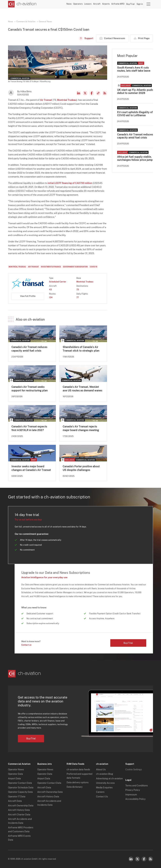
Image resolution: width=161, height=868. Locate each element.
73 (78, 290)
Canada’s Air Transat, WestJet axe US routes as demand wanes (82, 389)
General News (45, 22)
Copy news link (98, 93)
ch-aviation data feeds (78, 769)
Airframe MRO (118, 4)
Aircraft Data (15, 801)
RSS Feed (105, 93)
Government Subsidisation (75, 267)
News (69, 4)
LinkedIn (79, 93)
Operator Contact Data (20, 783)
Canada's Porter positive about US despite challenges (81, 468)
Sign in (140, 4)
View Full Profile (28, 296)
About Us (101, 769)
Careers (100, 792)
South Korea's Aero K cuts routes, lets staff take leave (134, 69)
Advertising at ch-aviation (109, 779)
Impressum (131, 795)
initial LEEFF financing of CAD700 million (70, 183)
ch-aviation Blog (105, 774)
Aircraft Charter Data (19, 815)
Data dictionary (75, 787)
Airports (106, 4)
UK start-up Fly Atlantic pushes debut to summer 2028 (136, 91)
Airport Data (14, 779)
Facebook (92, 93)
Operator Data (15, 774)
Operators (78, 4)
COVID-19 (93, 267)
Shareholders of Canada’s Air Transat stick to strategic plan (81, 349)
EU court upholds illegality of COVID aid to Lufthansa (135, 114)
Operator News (16, 769)
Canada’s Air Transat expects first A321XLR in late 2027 (29, 428)
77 (78, 297)
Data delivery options (78, 782)
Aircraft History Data (19, 810)
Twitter (137, 859)
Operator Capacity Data (20, 792)
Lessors (88, 4)
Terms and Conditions (137, 786)
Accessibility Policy (135, 799)
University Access (105, 783)
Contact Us (102, 797)
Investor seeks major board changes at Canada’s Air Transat (31, 468)
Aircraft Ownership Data (21, 806)
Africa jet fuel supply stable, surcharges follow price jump (135, 158)
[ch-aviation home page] (22, 4)
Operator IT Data (17, 797)
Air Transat (46, 100)
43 (50, 290)
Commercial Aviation (26, 22)
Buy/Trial (130, 4)
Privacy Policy (133, 790)
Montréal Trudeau (67, 100)
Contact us (26, 645)
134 (51, 297)
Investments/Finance (51, 267)
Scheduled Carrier (58, 282)
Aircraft (97, 4)
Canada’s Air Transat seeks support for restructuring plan (30, 389)
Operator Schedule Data (21, 788)
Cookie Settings (134, 769)
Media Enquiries (104, 788)
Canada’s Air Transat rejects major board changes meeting (81, 428)
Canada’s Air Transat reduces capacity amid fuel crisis (29, 349)
